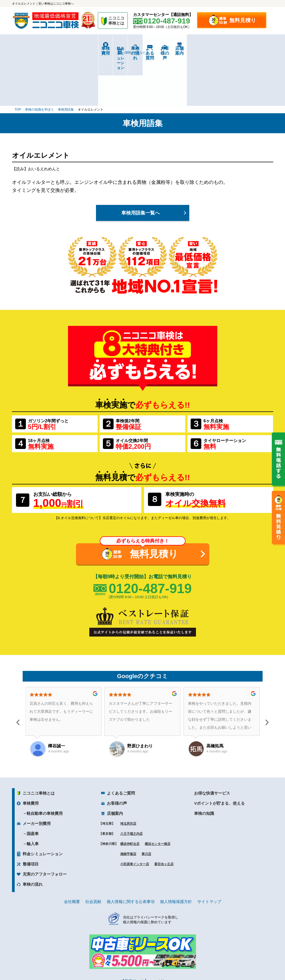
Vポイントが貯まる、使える (219, 754)
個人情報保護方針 (176, 852)
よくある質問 (164, 48)
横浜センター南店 (158, 794)
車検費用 (34, 48)
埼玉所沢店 (128, 774)
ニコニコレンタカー (137, 962)
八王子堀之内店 (131, 784)
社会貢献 (93, 852)
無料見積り (243, 20)
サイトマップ (209, 852)
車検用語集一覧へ (141, 163)
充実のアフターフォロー (45, 825)
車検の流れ (121, 50)
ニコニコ (117, 21)
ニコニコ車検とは (39, 744)
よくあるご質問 (121, 744)
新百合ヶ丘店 (164, 815)
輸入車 (33, 794)
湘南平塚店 (128, 804)
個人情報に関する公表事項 (131, 852)
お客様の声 (208, 48)
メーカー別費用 (37, 774)
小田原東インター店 (135, 815)
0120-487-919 (150, 539)
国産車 (33, 784)
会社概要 (72, 852)
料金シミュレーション (77, 48)
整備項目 (31, 814)
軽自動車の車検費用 (45, 764)
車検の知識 (204, 764)
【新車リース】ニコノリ (142, 931)
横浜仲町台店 (130, 794)
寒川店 (146, 804)
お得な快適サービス (212, 744)
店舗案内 (251, 48)
